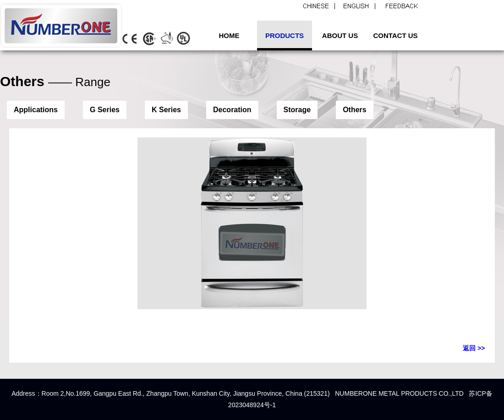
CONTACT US (395, 35)
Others (355, 110)
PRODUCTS (285, 35)
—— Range (79, 82)
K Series (166, 110)
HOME (229, 35)
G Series (105, 110)
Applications (36, 110)
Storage (297, 110)
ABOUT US (340, 35)
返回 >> (474, 348)
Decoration (232, 110)
